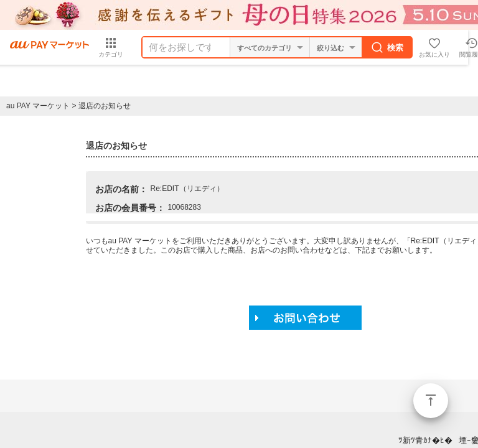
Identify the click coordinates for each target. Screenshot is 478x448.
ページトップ (431, 401)
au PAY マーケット (38, 106)
